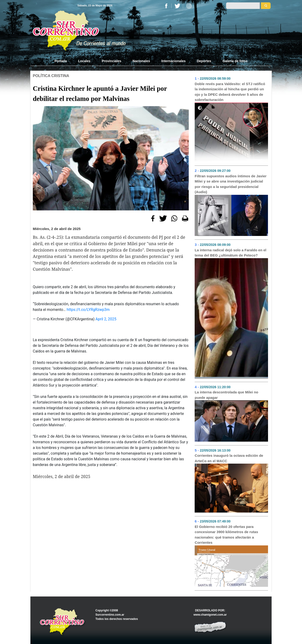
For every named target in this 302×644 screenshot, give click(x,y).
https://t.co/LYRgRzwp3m (88, 310)
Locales (84, 61)
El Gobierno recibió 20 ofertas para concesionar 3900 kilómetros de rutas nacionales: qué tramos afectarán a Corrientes (226, 535)
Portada (63, 61)
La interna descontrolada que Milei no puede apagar (226, 395)
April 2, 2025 (106, 319)
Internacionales (174, 61)
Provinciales (111, 61)
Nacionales (141, 61)
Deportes (204, 61)
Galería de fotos (235, 61)
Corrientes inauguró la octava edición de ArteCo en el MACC (229, 458)
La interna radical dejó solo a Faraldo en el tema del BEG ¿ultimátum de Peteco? (230, 253)
